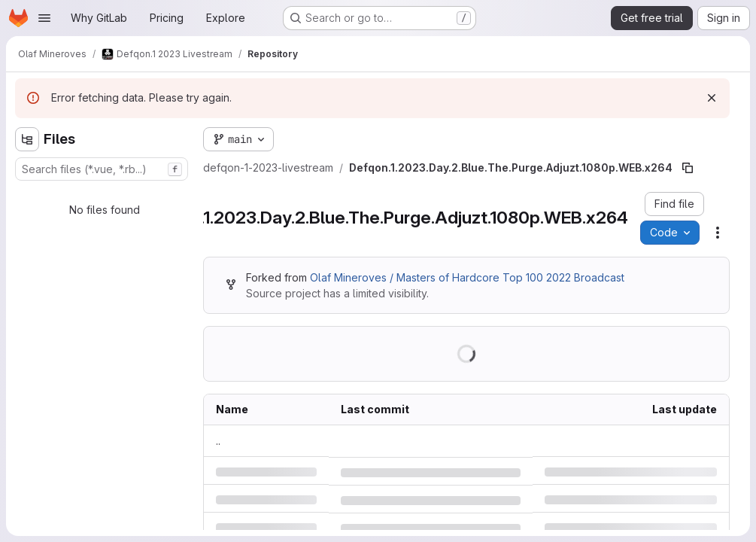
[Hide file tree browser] (27, 139)
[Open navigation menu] (44, 18)
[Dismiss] (712, 98)
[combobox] (102, 169)
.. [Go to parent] (218, 441)
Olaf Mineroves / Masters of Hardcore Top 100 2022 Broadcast (467, 277)
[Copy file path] (688, 168)
